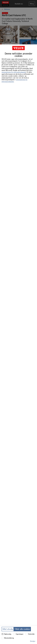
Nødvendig (6, 634)
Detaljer (33, 641)
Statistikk (30, 634)
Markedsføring (8, 638)
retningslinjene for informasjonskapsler (14, 72)
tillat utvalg (8, 629)
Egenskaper (18, 634)
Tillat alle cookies (22, 629)
